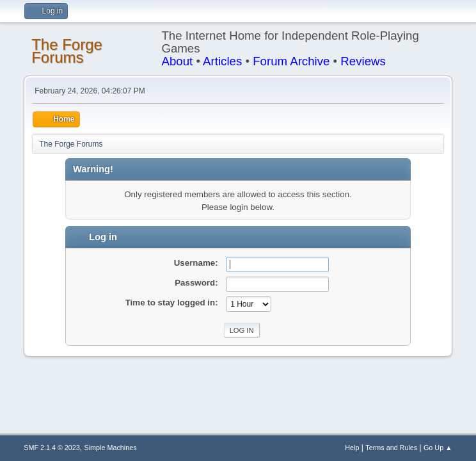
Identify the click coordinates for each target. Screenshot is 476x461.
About (177, 61)
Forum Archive (291, 61)
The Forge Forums (67, 51)
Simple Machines (111, 448)
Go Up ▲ (438, 448)
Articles (222, 61)
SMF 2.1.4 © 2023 (52, 448)
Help (352, 448)
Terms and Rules (391, 448)
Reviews (363, 61)
